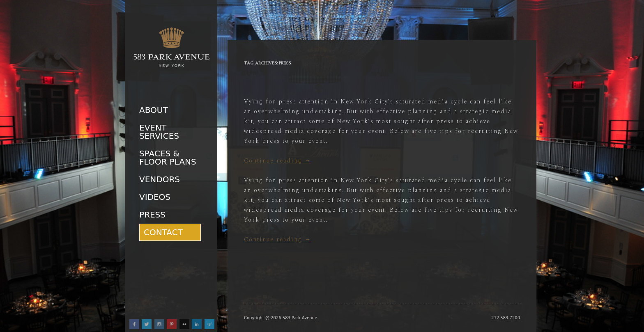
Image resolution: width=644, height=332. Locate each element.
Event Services (159, 132)
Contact (163, 232)
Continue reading (278, 161)
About (154, 110)
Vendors (160, 179)
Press (152, 215)
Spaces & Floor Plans (168, 158)
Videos (155, 197)
